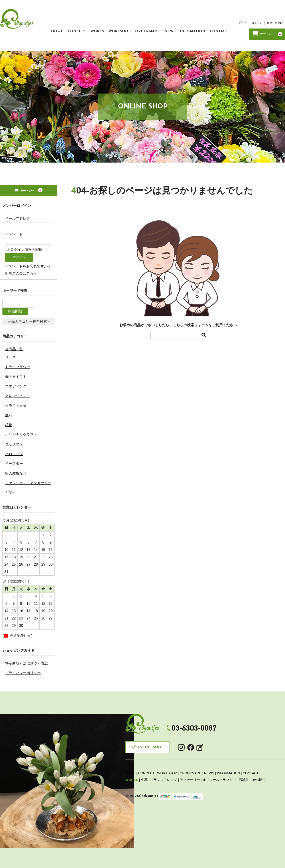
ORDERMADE (119, 42)
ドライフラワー (18, 364)
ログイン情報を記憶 (24, 255)
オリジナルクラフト (21, 432)
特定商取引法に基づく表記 (26, 661)
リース (10, 355)
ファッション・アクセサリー (28, 481)
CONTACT (203, 42)
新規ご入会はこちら (21, 279)
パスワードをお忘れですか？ (28, 272)
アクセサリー (190, 777)
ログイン (237, 36)
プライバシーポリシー (23, 670)
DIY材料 (258, 777)
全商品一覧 (14, 347)
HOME (11, 42)
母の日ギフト (16, 374)
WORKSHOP (86, 42)
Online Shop (150, 745)
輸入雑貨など (16, 471)
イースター (14, 461)
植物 (9, 423)
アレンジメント (18, 394)
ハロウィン (14, 451)
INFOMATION (173, 42)
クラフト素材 (16, 403)
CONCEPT (35, 42)
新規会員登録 (255, 36)
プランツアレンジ (164, 777)
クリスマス (14, 442)
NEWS (146, 42)
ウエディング (16, 384)
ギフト (10, 490)
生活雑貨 (242, 777)
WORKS (60, 42)
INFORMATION (228, 771)
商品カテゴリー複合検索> (28, 319)
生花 (9, 413)
